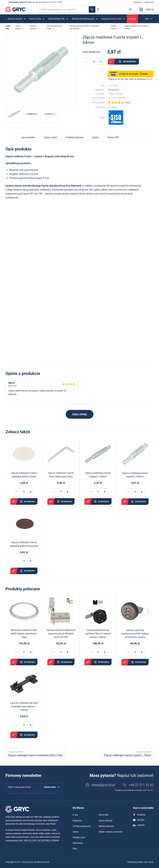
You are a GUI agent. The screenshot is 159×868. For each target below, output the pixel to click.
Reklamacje (78, 843)
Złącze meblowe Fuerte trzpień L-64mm (135, 475)
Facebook (139, 815)
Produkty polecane (75, 137)
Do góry (11, 137)
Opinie (95, 137)
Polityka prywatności (82, 826)
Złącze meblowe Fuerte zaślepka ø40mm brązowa (24, 544)
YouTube (139, 820)
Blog (75, 849)
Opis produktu (28, 137)
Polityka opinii (79, 837)
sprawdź (122, 98)
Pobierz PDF (113, 137)
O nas (75, 815)
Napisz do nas (33, 2)
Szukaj (92, 9)
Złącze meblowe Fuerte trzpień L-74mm (98, 475)
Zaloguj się (138, 2)
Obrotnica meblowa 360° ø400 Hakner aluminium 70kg (24, 633)
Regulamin (77, 821)
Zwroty (76, 832)
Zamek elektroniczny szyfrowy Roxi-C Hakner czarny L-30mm (98, 633)
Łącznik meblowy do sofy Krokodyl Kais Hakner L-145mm (24, 706)
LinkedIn (139, 825)
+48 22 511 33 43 (56, 2)
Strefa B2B (104, 815)
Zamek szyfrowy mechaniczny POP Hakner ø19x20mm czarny (135, 634)
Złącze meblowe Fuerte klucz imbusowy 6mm (61, 475)
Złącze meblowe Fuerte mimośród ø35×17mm (35, 755)
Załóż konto (149, 2)
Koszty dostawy (106, 821)
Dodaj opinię (80, 414)
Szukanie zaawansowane (98, 9)
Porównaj (111, 62)
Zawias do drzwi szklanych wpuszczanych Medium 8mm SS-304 (61, 633)
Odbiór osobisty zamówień (110, 832)
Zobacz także (50, 137)
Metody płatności (106, 826)
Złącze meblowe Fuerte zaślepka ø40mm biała (24, 475)
